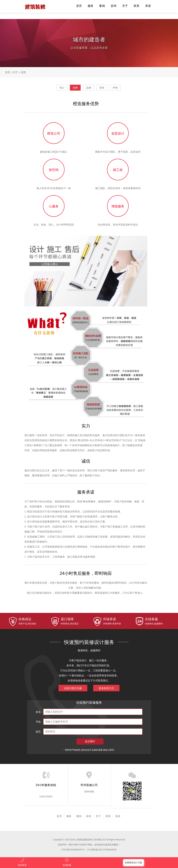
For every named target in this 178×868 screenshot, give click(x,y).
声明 (115, 88)
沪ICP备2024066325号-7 (73, 850)
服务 (91, 6)
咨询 (114, 6)
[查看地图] (89, 792)
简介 (62, 88)
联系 (137, 6)
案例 (102, 6)
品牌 (89, 88)
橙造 (38, 6)
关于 (125, 6)
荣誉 (102, 88)
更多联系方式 (106, 688)
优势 (23, 72)
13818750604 (46, 797)
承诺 (148, 6)
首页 (79, 6)
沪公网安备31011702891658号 (102, 850)
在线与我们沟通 (73, 688)
